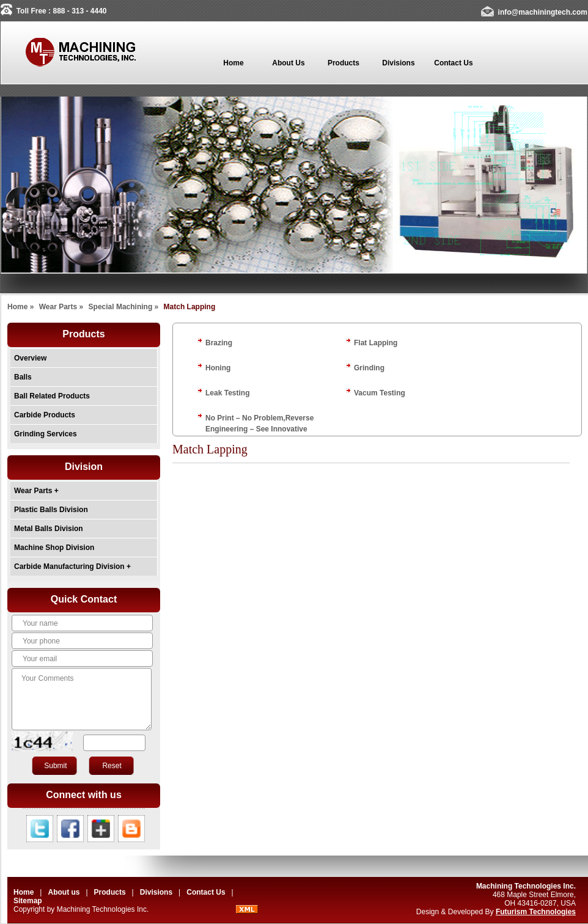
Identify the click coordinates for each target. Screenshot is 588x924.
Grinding (369, 368)
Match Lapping (190, 307)
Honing (218, 368)
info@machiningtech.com (543, 12)
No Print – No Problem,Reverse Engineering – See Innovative (259, 424)
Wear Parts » (61, 307)
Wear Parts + (36, 491)
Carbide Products (45, 415)
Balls (23, 377)
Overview (30, 358)
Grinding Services (46, 434)
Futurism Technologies (536, 912)
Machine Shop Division (54, 548)
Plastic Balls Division (51, 510)
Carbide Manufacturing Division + (72, 566)
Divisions (157, 892)
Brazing (219, 343)
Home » (20, 307)
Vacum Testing (380, 393)
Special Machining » (124, 307)
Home (24, 892)
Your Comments (82, 699)
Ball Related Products (52, 396)
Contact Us (206, 892)
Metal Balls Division (49, 529)
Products (110, 892)
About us (64, 892)
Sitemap (28, 901)
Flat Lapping (376, 343)
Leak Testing (227, 393)
